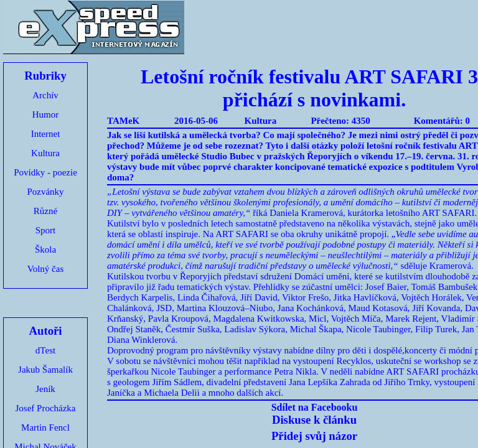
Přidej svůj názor (314, 436)
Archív (45, 95)
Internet (46, 134)
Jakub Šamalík (45, 370)
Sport (46, 230)
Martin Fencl (45, 427)
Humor (46, 114)
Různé (45, 211)
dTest (45, 350)
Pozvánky (45, 192)
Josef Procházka (45, 408)
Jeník (45, 389)
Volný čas (45, 269)
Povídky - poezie (45, 172)
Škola (45, 250)
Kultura (45, 153)
